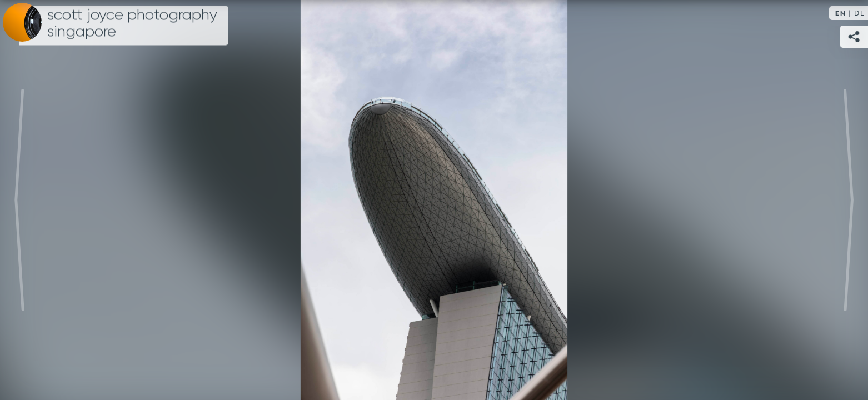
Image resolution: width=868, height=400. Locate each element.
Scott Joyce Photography (132, 23)
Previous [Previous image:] (19, 200)
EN (841, 13)
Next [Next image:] (849, 200)
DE (860, 13)
